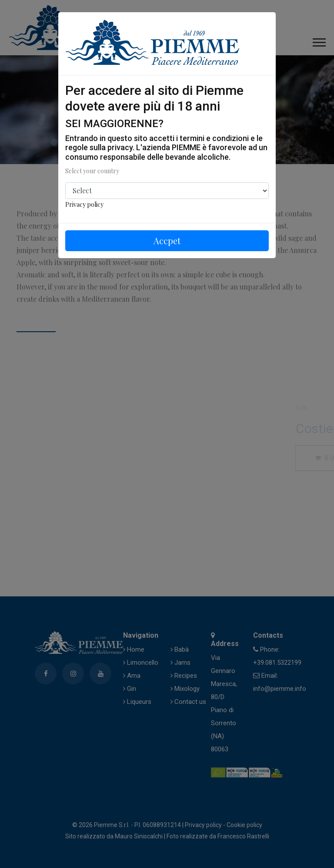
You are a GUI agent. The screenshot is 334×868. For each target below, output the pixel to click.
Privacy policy (84, 204)
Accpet (167, 241)
